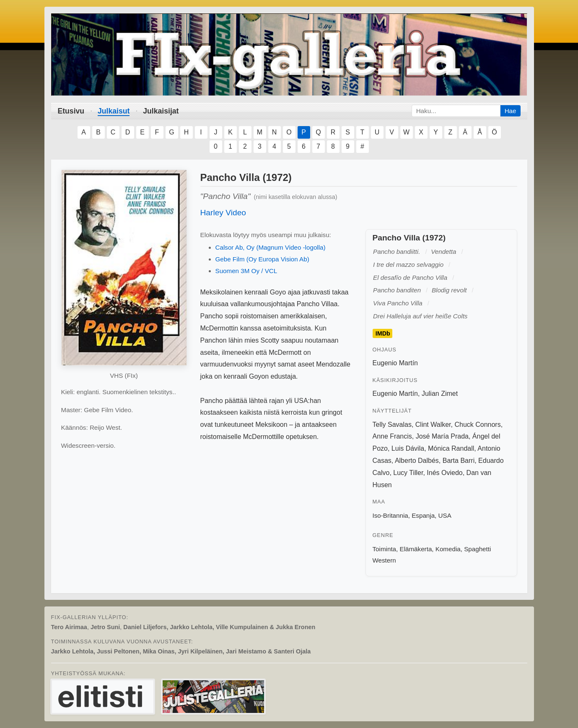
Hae (511, 111)
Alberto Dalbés (417, 461)
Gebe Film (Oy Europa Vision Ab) (262, 259)
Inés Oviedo (445, 473)
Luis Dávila (408, 448)
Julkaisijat (161, 111)
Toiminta (385, 549)
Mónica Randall (451, 448)
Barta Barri (459, 461)
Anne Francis (392, 436)
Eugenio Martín (395, 363)
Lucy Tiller (408, 473)
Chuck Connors (477, 425)
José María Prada (442, 436)
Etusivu (71, 111)
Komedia (448, 549)
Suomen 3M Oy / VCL (246, 271)
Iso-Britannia (390, 515)
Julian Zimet (440, 394)
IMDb (383, 333)
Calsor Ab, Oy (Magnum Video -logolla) (271, 247)
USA (445, 515)
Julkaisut (114, 111)
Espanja (423, 515)
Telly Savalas (392, 425)
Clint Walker (433, 425)
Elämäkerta (416, 549)
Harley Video (223, 213)
